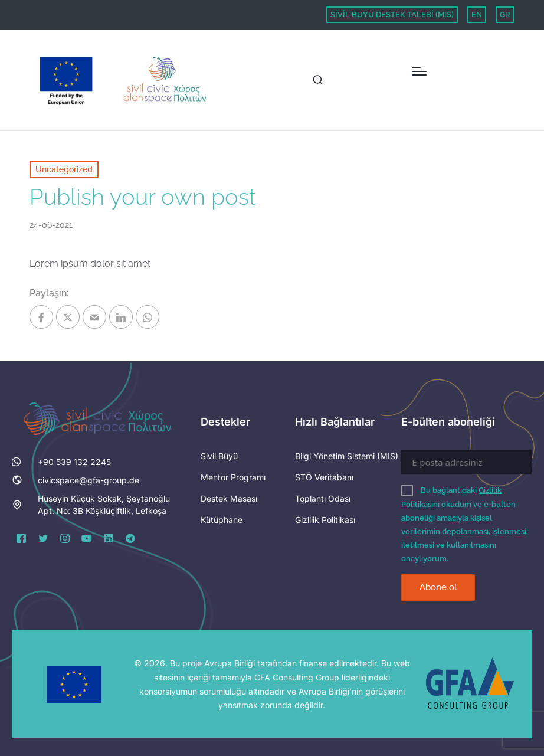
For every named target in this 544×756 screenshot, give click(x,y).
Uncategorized (64, 169)
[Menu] (419, 71)
